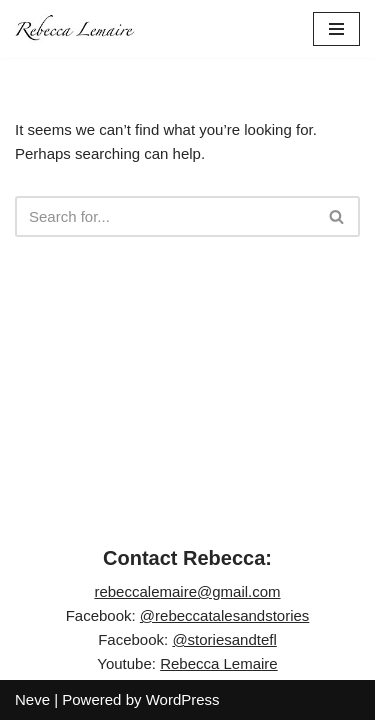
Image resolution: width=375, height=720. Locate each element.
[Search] (165, 216)
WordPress (183, 699)
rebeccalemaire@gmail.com (187, 591)
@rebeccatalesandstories (224, 615)
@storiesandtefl (224, 639)
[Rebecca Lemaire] (75, 29)
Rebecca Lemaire (219, 663)
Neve (32, 699)
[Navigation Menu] (336, 29)
